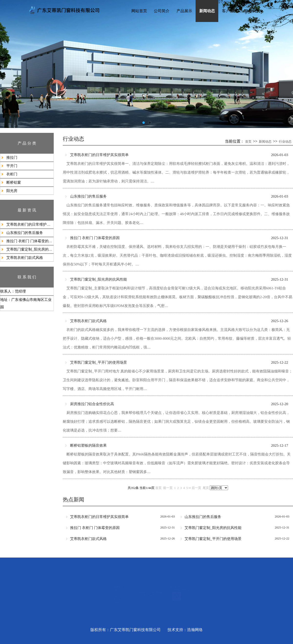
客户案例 (230, 11)
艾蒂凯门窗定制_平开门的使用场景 (99, 362)
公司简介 (162, 11)
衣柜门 (12, 174)
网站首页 (139, 11)
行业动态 (285, 142)
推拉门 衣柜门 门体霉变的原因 (30, 241)
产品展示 (184, 11)
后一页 (196, 488)
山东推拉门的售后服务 (25, 233)
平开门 (12, 166)
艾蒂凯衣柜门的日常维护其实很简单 (30, 224)
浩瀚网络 (195, 630)
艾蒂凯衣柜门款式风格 (25, 258)
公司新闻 (99, 589)
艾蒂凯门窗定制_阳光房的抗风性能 (30, 249)
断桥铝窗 (14, 182)
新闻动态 (207, 11)
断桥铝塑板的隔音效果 (88, 445)
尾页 (206, 488)
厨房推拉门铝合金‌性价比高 (92, 404)
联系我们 (252, 11)
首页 (248, 142)
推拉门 (12, 158)
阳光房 (12, 191)
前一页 (168, 488)
